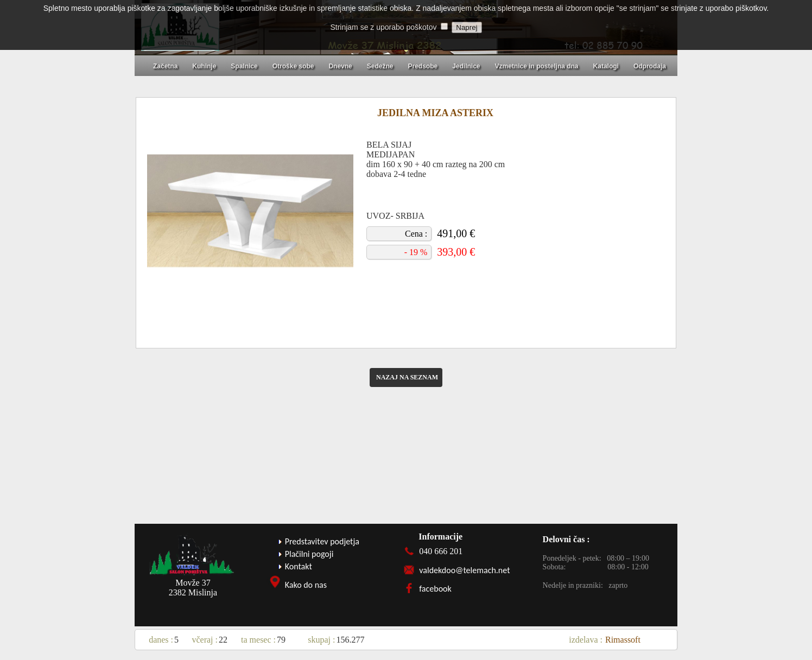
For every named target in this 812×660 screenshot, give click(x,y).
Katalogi (606, 66)
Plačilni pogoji (309, 554)
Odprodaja (650, 66)
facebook (435, 589)
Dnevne (340, 66)
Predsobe (423, 66)
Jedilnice (466, 66)
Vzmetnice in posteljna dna (537, 66)
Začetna (165, 66)
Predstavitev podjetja (322, 541)
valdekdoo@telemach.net (464, 570)
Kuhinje (204, 66)
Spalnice (244, 66)
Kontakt (299, 566)
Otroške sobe (293, 66)
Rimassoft (623, 640)
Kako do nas (306, 585)
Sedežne (380, 66)
